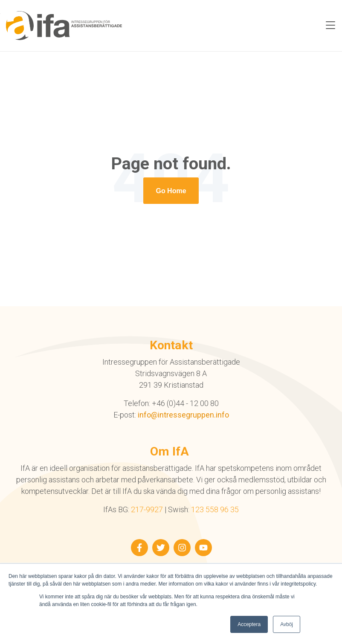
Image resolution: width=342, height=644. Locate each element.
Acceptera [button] (249, 624)
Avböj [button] (287, 624)
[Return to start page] (171, 191)
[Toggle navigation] (330, 26)
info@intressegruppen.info (183, 415)
